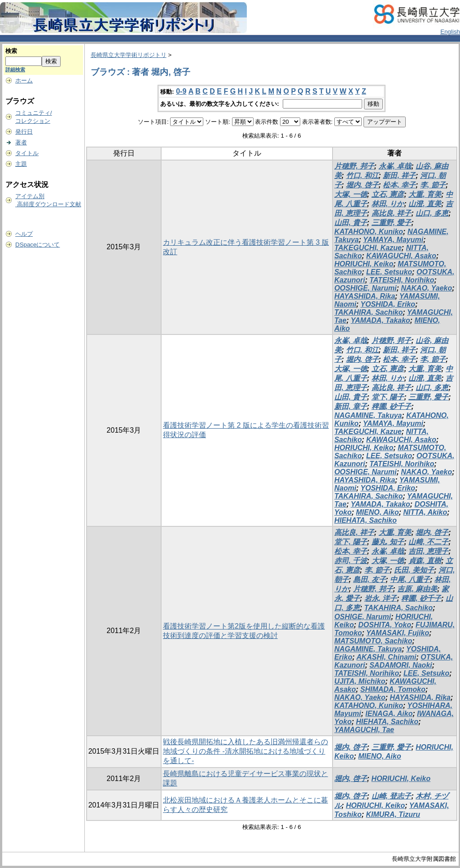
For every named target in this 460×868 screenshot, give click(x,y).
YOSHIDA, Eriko (388, 304)
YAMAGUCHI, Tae (364, 730)
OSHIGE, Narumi (363, 617)
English (450, 32)
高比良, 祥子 (392, 213)
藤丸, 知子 (388, 542)
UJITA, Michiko (360, 681)
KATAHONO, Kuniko (369, 232)
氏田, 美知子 (414, 570)
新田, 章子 (351, 406)
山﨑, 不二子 (428, 542)
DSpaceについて (37, 245)
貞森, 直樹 (425, 561)
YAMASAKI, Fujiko (398, 633)
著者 (21, 142)
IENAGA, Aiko (389, 714)
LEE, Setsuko (389, 272)
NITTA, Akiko (425, 512)
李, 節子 (433, 185)
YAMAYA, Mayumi (393, 240)
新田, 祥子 (399, 176)
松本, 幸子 (399, 185)
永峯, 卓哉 (395, 166)
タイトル (27, 153)
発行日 (24, 132)
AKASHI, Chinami (386, 657)
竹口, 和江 (362, 176)
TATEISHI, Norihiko (402, 280)
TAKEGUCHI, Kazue (368, 248)
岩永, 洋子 (381, 598)
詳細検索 (15, 69)
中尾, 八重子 (410, 579)
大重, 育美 (425, 194)
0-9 (181, 91)
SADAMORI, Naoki (401, 665)
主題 (21, 164)
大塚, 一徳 (351, 194)
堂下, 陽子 (388, 397)
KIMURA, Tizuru (393, 814)
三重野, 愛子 (392, 223)
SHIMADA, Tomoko (393, 689)
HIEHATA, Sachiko (366, 520)
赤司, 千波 (351, 561)
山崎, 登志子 (392, 796)
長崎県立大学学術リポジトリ (129, 55)
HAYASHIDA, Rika (365, 296)
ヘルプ (24, 234)
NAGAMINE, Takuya (368, 415)
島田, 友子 (370, 579)
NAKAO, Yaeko (426, 288)
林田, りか (388, 204)
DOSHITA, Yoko (385, 625)
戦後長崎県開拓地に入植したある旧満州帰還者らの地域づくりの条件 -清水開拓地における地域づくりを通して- (245, 751)
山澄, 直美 (425, 204)
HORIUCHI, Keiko (364, 264)
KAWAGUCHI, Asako (401, 256)
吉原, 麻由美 (417, 589)
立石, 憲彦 (388, 194)
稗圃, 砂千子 (392, 406)
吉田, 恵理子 (428, 551)
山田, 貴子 (351, 223)
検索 (11, 51)
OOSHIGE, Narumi (366, 288)
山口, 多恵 (432, 213)
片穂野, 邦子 (354, 166)
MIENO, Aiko (377, 512)
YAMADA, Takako (380, 320)
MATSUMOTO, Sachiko (373, 641)
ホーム (24, 80)
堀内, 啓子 (362, 185)
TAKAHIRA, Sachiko (369, 312)
